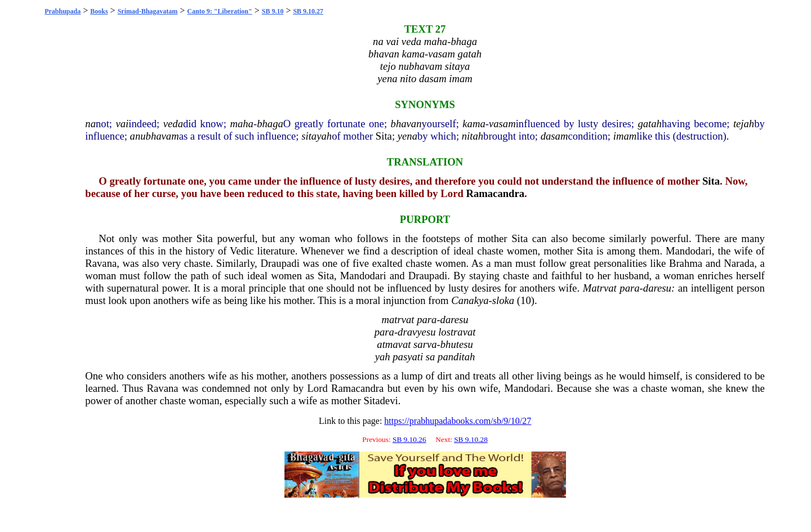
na (90, 124)
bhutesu (457, 344)
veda (173, 124)
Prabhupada (63, 11)
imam (625, 136)
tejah (744, 124)
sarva (425, 344)
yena (407, 136)
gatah (650, 124)
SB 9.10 (273, 11)
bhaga (270, 124)
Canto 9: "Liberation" (219, 11)
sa (431, 357)
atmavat (394, 344)
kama (474, 124)
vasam (502, 124)
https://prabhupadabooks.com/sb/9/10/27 (458, 421)
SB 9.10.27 (308, 11)
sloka (503, 300)
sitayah (317, 136)
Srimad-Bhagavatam (148, 11)
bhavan (406, 124)
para (629, 288)
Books (99, 11)
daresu (657, 288)
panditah (456, 357)
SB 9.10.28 (471, 439)
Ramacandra (495, 193)
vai (122, 124)
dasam (554, 136)
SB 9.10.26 (409, 439)
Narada (739, 263)
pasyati (408, 357)
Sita (384, 136)
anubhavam (155, 136)
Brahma (686, 263)
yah (383, 357)
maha (241, 124)
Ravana (101, 263)
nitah (473, 136)
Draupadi (280, 263)
